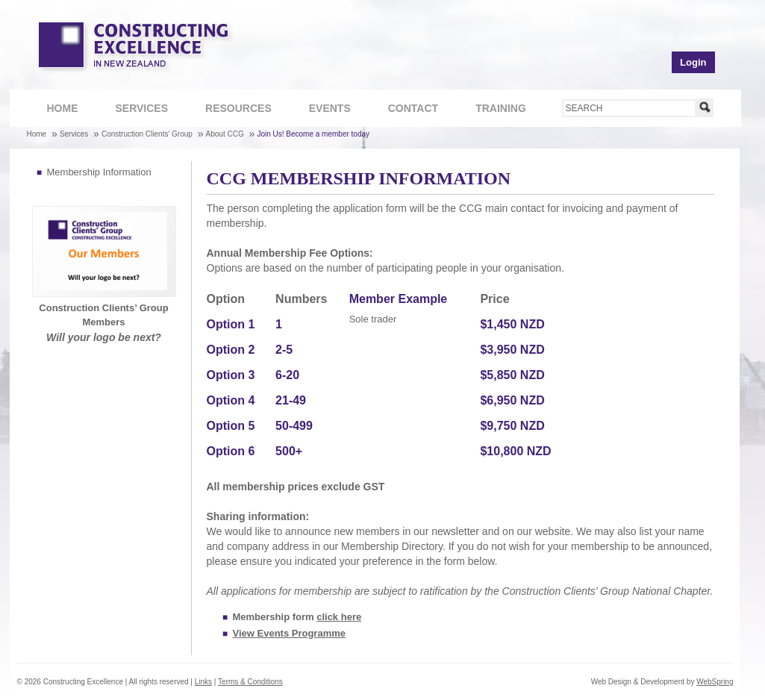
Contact (406, 110)
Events (330, 108)
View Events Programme (290, 633)
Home (63, 108)
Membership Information (99, 172)
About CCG (225, 134)
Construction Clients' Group (147, 134)
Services (134, 110)
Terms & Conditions (250, 682)
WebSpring (715, 682)
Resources (231, 110)
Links (203, 682)
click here (339, 617)
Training (493, 110)
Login (693, 62)
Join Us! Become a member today (313, 134)
